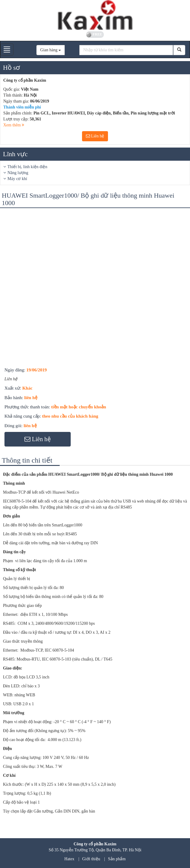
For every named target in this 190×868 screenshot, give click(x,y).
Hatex (69, 859)
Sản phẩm (117, 859)
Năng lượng (18, 173)
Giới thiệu (91, 859)
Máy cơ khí (17, 179)
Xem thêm (14, 125)
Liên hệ (95, 136)
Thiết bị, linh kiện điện (27, 167)
